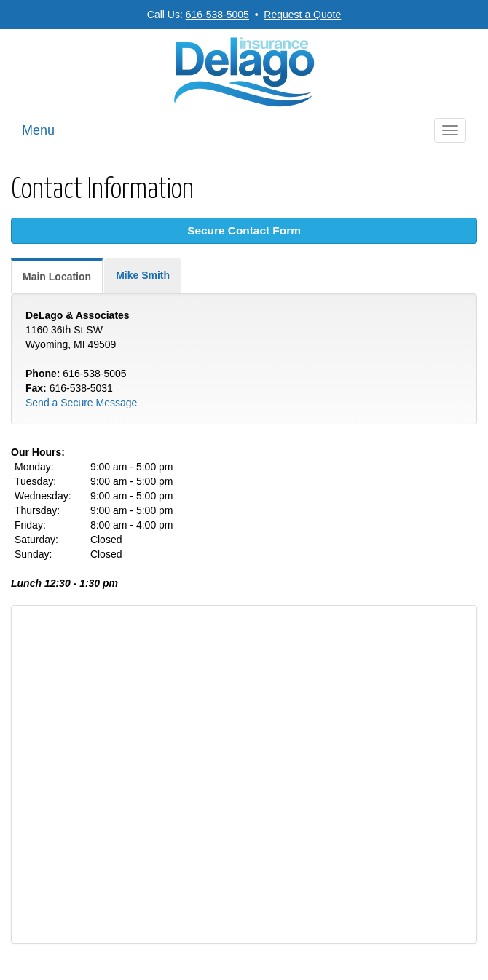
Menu (38, 130)
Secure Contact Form (244, 230)
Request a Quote (302, 15)
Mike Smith (143, 275)
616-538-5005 (217, 15)
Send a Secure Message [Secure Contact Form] (81, 403)
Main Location (57, 277)
